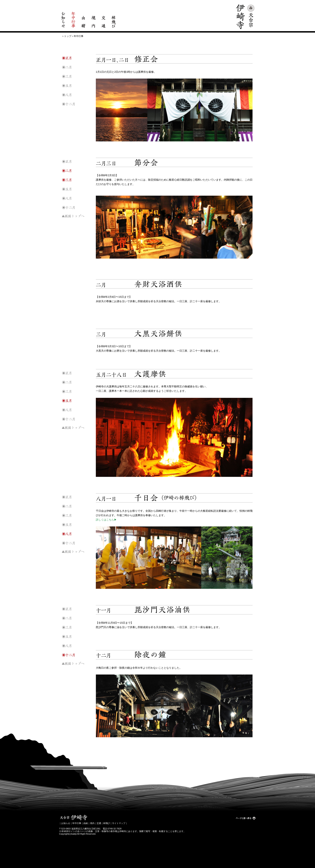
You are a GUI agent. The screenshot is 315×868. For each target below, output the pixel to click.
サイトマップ (119, 823)
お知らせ (66, 823)
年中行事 (77, 823)
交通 (99, 823)
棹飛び (107, 823)
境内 (92, 823)
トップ (68, 36)
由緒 (86, 823)
